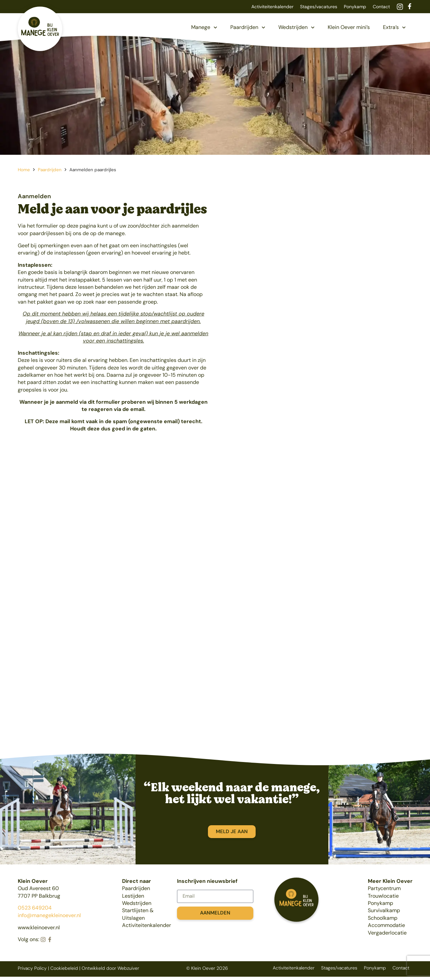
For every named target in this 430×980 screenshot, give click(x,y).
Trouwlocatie (383, 896)
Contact (381, 7)
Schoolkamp (383, 918)
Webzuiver (128, 968)
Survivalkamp (384, 910)
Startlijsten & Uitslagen (138, 914)
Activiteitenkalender (272, 7)
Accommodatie (386, 925)
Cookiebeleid (64, 968)
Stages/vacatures (319, 7)
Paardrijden (248, 27)
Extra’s (394, 27)
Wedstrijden (296, 27)
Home (24, 170)
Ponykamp (355, 7)
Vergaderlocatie (387, 933)
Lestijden (133, 896)
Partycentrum (384, 888)
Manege (204, 27)
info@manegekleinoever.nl (49, 915)
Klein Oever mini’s (349, 27)
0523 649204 (35, 908)
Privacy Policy (32, 968)
